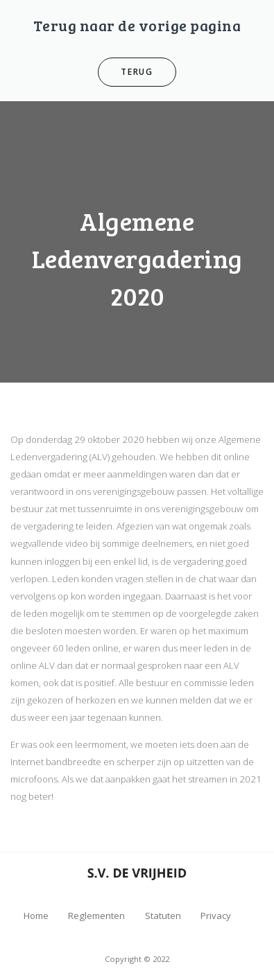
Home (36, 916)
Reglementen (96, 916)
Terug (137, 72)
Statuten (163, 916)
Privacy (216, 916)
